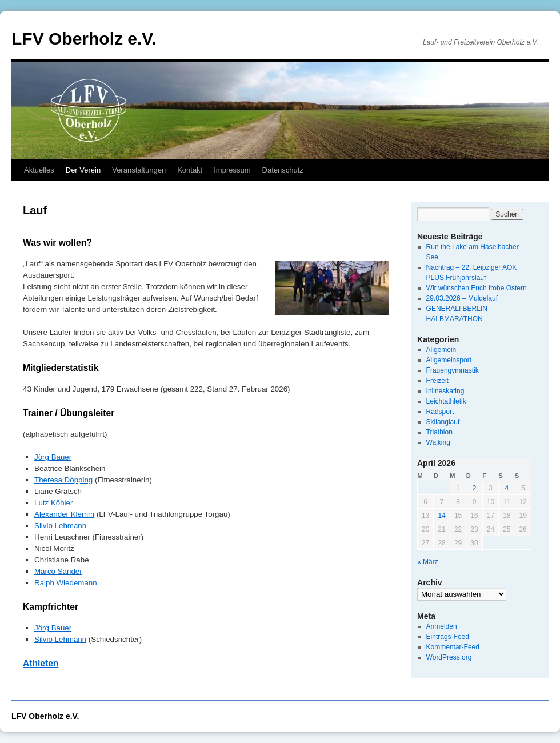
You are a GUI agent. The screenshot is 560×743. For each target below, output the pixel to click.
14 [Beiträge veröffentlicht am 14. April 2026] (441, 516)
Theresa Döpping (63, 480)
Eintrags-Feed (448, 637)
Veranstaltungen (139, 170)
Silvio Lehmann (60, 526)
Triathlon (439, 432)
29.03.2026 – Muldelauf (462, 298)
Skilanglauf (443, 422)
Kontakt (190, 170)
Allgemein (441, 350)
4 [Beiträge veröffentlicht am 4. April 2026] (507, 488)
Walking (438, 442)
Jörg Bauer (53, 457)
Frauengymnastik (453, 370)
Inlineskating (445, 391)
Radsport (440, 412)
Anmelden (442, 626)
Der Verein (83, 170)
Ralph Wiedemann (66, 583)
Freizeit (437, 381)
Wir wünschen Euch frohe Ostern (477, 288)
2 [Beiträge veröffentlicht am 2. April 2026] (475, 488)
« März (428, 562)
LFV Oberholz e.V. (84, 39)
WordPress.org (449, 657)
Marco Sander (58, 571)
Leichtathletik (446, 401)
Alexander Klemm (64, 514)
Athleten (41, 663)
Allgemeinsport (449, 360)
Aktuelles (39, 170)
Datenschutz (283, 170)
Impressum (232, 170)
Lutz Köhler (53, 503)
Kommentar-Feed (453, 647)
